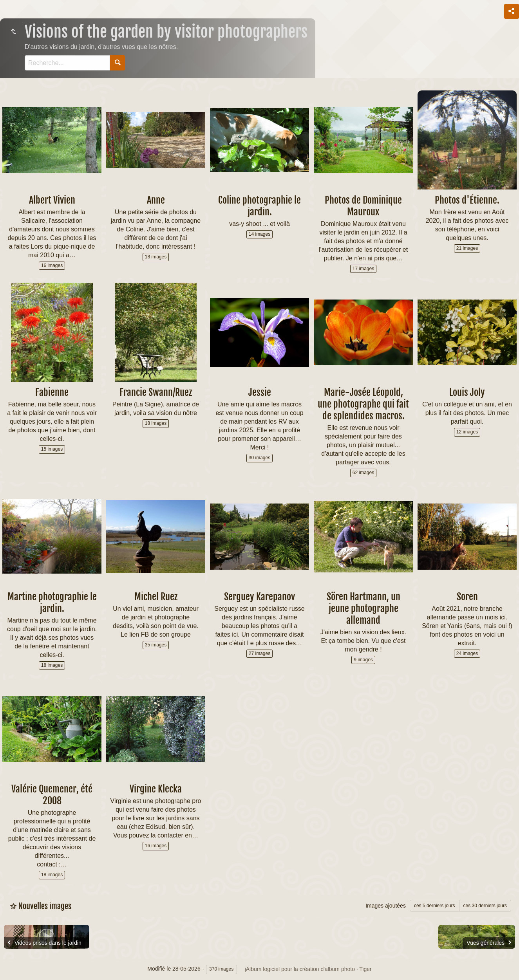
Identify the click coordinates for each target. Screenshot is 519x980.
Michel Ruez (156, 597)
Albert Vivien (52, 200)
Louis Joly (467, 392)
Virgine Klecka (156, 789)
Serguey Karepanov (259, 597)
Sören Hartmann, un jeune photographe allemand (363, 608)
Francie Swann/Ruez (156, 392)
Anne (156, 200)
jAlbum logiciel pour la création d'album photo (300, 969)
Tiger (365, 969)
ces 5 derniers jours (435, 906)
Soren (467, 597)
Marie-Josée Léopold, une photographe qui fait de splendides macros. (363, 404)
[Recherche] (67, 63)
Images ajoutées (386, 906)
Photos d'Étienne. (467, 200)
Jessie (260, 392)
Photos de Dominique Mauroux (363, 206)
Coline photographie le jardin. (259, 206)
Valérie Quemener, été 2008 (52, 795)
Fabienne (52, 392)
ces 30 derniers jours (485, 906)
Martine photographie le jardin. (52, 603)
